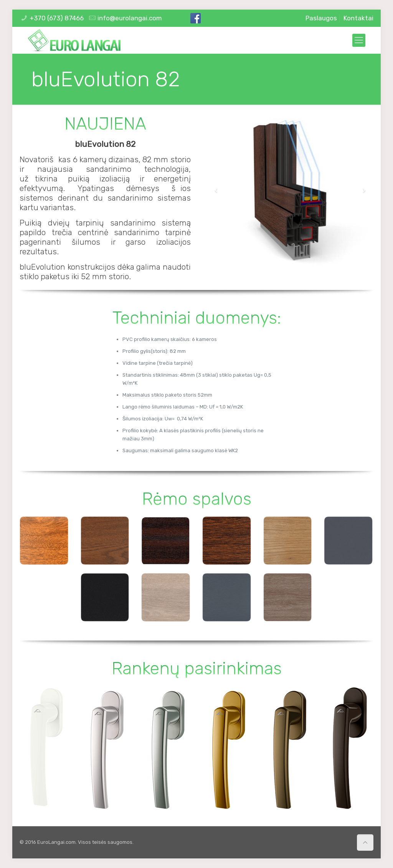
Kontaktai (358, 18)
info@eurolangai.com (130, 18)
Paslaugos (321, 18)
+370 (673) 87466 (57, 18)
